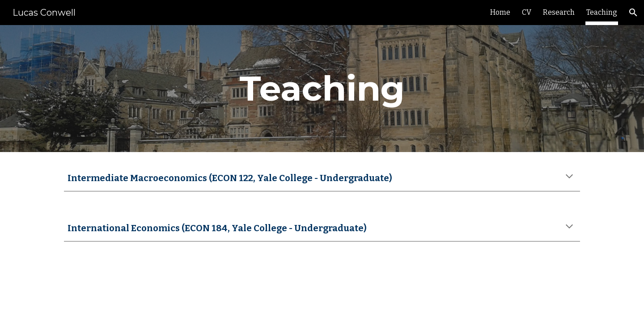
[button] (633, 13)
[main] (322, 89)
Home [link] (500, 12)
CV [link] (527, 12)
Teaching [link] (602, 12)
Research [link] (559, 12)
